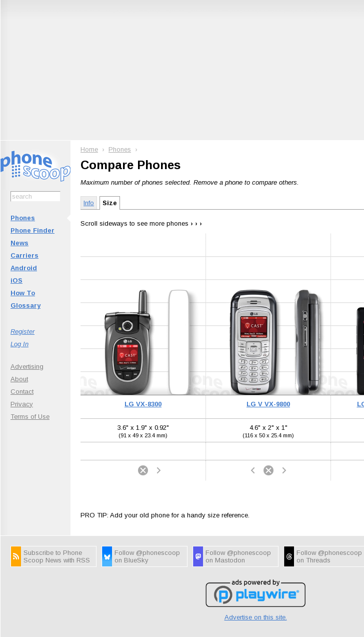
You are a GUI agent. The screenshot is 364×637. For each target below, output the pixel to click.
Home (89, 149)
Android (24, 268)
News (19, 243)
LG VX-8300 (143, 404)
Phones (23, 218)
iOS (16, 280)
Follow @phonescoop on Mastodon (238, 556)
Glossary (25, 305)
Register (22, 332)
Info (89, 203)
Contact (22, 392)
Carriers (24, 255)
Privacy (22, 404)
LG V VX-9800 (268, 404)
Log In (19, 344)
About (19, 379)
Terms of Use (30, 417)
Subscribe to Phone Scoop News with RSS (57, 556)
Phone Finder (32, 230)
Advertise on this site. (256, 617)
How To (23, 293)
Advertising (27, 367)
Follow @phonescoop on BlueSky (147, 556)
